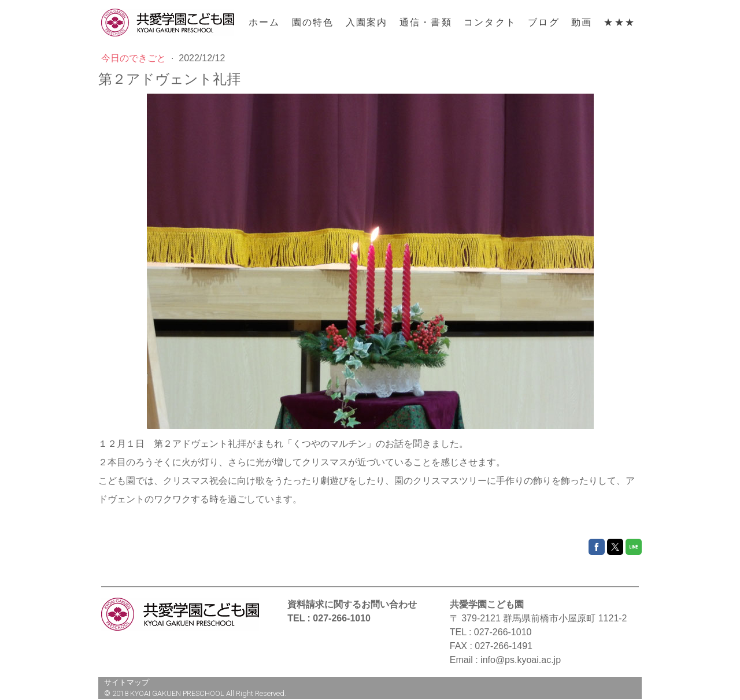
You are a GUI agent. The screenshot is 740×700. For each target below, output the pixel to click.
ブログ (544, 22)
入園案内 (367, 22)
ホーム (264, 22)
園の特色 (313, 22)
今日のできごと (135, 58)
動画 (582, 22)
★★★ (619, 22)
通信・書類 (426, 22)
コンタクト (490, 22)
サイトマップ (127, 682)
